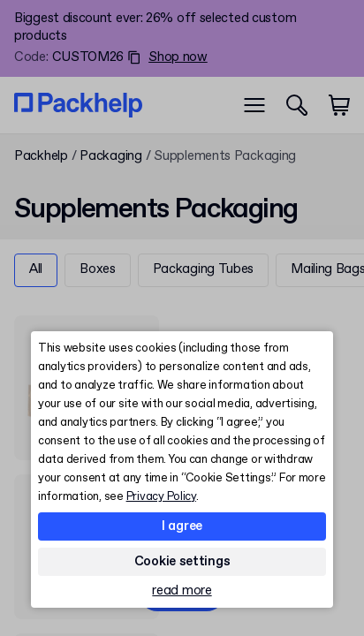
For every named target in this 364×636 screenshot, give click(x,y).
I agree (182, 526)
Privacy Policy (161, 497)
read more (182, 591)
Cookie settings (182, 562)
